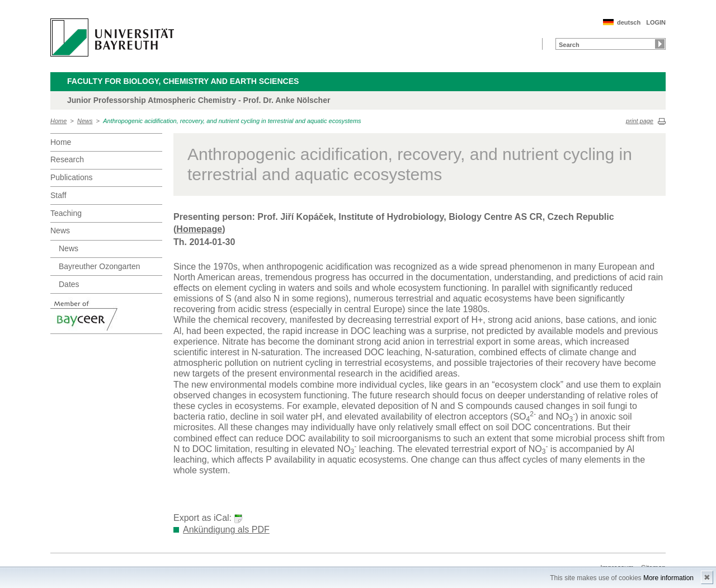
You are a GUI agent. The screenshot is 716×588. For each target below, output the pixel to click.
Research (67, 159)
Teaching (66, 213)
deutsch (629, 22)
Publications (72, 177)
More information (668, 578)
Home (58, 121)
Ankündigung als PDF (226, 530)
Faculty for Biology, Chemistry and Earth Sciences (183, 81)
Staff (58, 195)
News (85, 121)
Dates (69, 284)
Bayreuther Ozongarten (100, 266)
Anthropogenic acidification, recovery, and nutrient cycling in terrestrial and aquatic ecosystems (232, 121)
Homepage (199, 229)
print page (640, 121)
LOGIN (656, 22)
